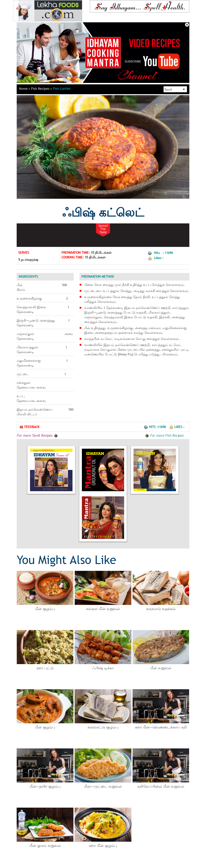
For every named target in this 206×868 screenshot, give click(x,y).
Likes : (177, 427)
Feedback (29, 427)
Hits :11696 (155, 427)
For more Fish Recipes (164, 435)
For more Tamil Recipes (37, 435)
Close (187, 25)
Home (25, 89)
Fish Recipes (42, 89)
